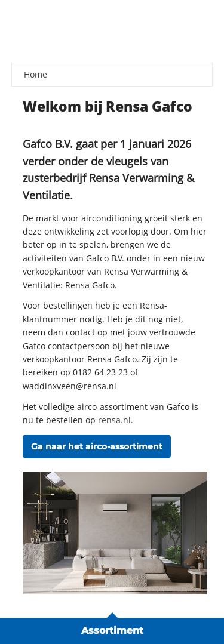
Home (36, 74)
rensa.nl (114, 420)
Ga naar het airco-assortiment (97, 446)
